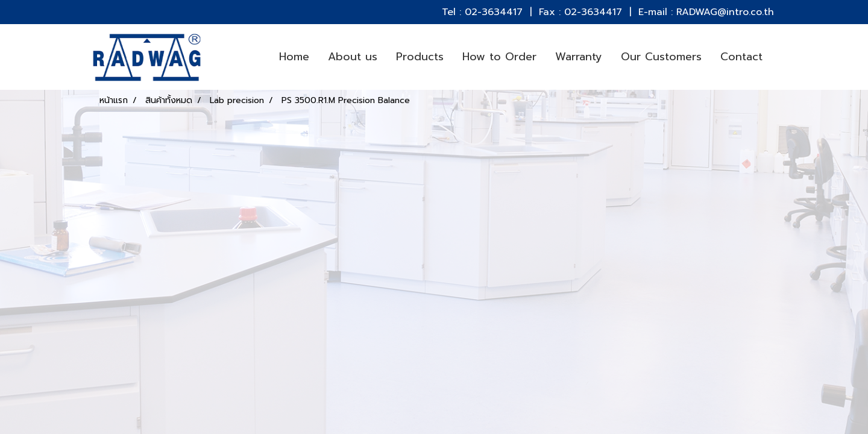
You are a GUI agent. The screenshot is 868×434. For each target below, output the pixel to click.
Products (420, 57)
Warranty (579, 57)
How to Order (499, 57)
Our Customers (661, 57)
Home (294, 57)
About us (353, 57)
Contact (741, 57)
